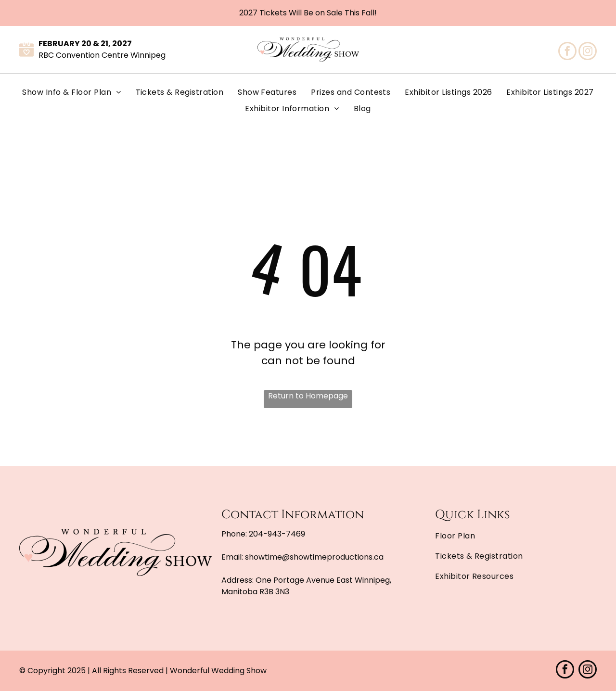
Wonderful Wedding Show (218, 671)
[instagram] (588, 52)
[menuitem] (71, 92)
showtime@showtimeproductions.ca (314, 557)
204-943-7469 (277, 534)
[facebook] (567, 52)
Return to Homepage (308, 396)
